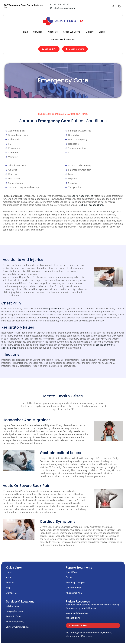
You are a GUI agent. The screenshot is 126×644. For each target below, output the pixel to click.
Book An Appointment (81, 196)
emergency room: (52, 309)
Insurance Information (63, 39)
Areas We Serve (72, 32)
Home (25, 32)
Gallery (90, 32)
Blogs (102, 32)
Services (38, 32)
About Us (53, 32)
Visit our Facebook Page (91, 205)
